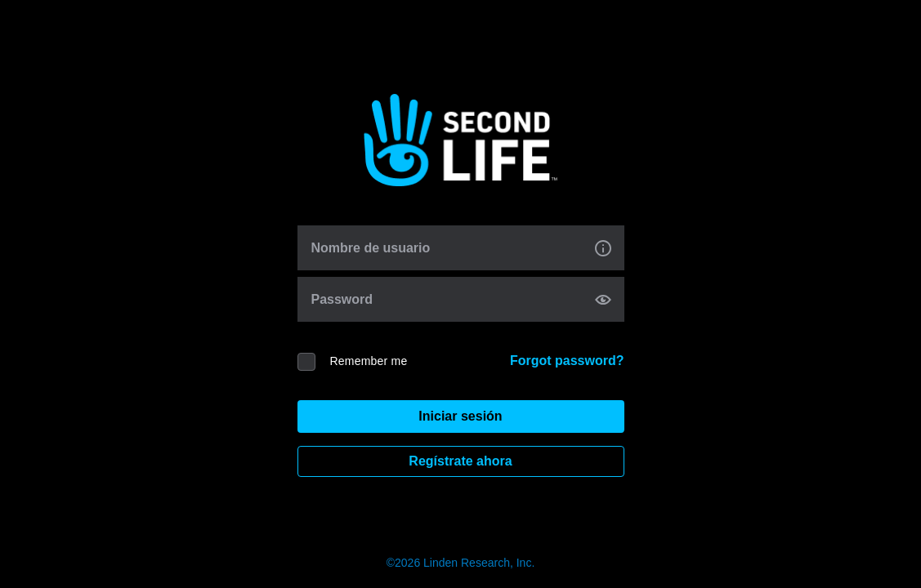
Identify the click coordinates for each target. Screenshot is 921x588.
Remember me (369, 361)
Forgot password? (567, 361)
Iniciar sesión (460, 416)
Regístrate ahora (460, 461)
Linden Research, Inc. (479, 563)
